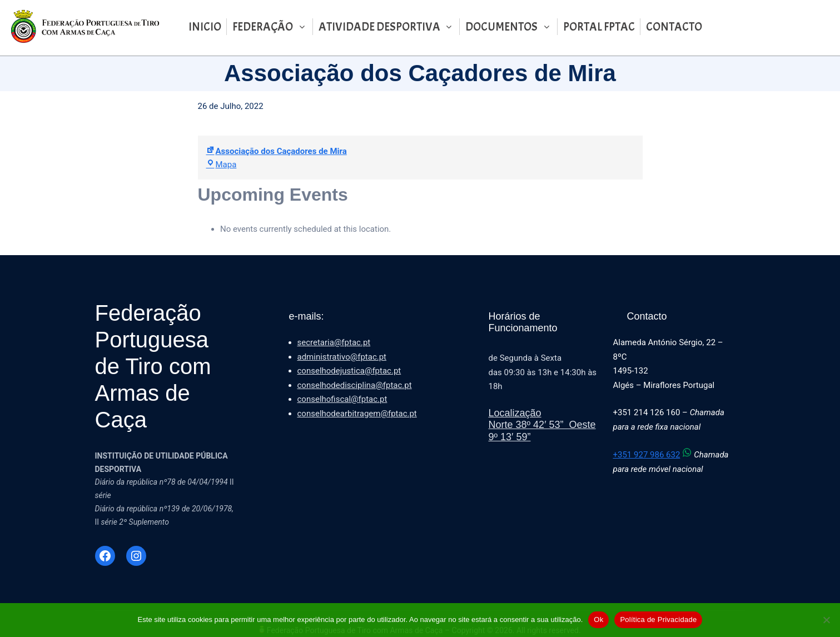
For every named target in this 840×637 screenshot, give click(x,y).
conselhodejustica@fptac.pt (349, 371)
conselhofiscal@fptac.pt (342, 399)
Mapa (222, 165)
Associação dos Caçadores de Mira (277, 151)
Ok (598, 619)
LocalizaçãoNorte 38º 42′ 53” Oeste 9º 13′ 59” (542, 425)
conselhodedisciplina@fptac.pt (355, 385)
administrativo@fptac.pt (342, 357)
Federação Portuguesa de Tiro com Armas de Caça (153, 366)
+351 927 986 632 (654, 455)
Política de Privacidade (658, 619)
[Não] (826, 620)
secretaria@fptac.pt (334, 342)
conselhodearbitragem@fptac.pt (357, 414)
